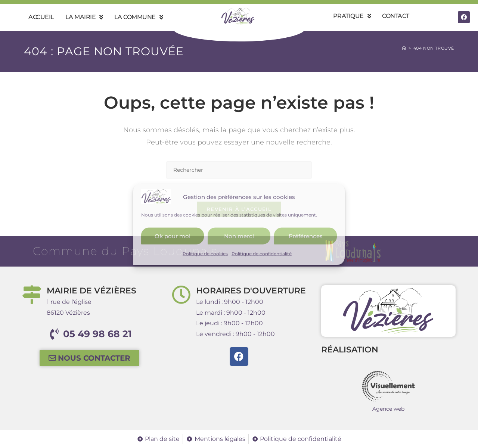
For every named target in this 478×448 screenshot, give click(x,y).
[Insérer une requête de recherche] (239, 170)
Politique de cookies (205, 254)
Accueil (41, 17)
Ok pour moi (173, 236)
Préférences (306, 236)
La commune (139, 17)
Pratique (352, 16)
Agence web (388, 409)
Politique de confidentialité (262, 254)
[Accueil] (404, 48)
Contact (396, 16)
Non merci (239, 236)
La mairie (84, 17)
